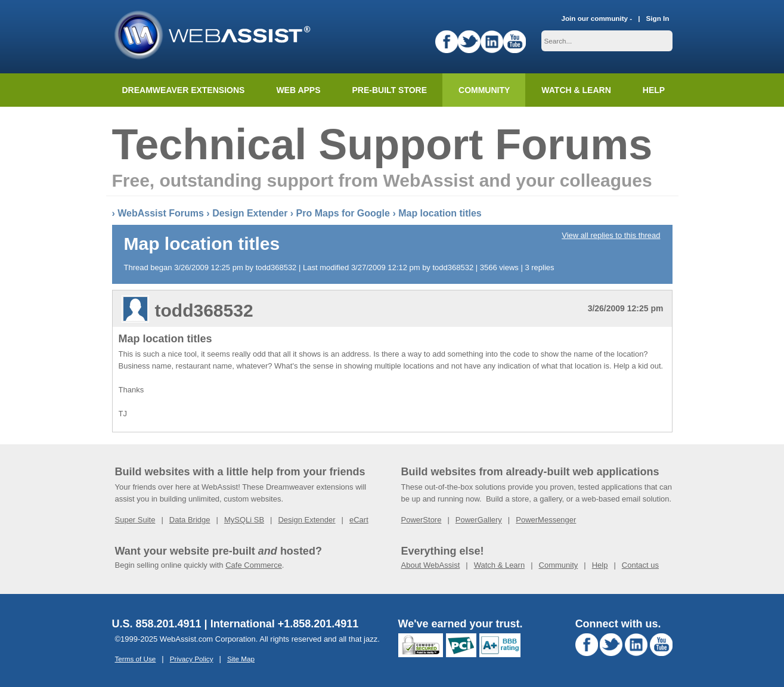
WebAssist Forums (161, 213)
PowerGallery (479, 520)
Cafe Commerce (254, 565)
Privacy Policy (192, 659)
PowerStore (422, 520)
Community (484, 90)
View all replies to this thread (611, 235)
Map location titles (440, 213)
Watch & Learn (576, 90)
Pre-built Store (390, 90)
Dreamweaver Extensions (184, 90)
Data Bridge (190, 520)
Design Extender (250, 213)
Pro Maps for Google (343, 213)
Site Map (241, 659)
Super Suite (135, 520)
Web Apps (298, 90)
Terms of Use (136, 659)
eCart (359, 520)
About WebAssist (431, 565)
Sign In (658, 18)
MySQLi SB (244, 520)
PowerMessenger (546, 520)
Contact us (640, 565)
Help (600, 565)
